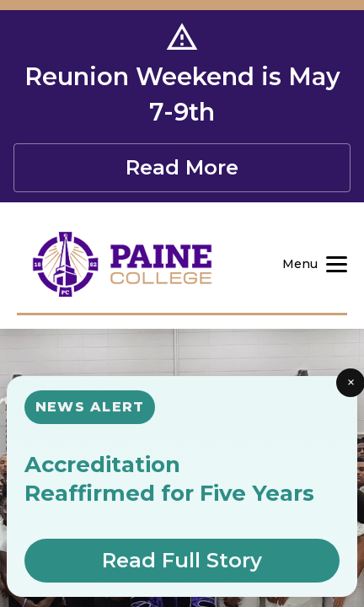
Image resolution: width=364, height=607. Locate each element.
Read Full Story (182, 560)
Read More (182, 167)
